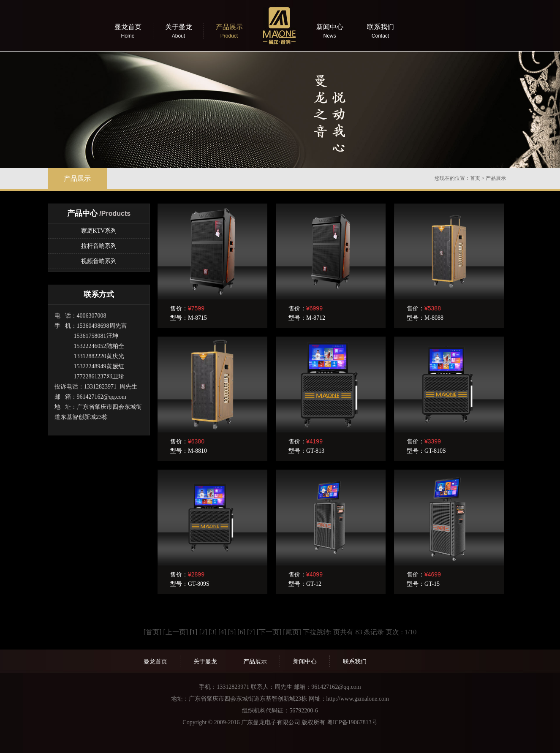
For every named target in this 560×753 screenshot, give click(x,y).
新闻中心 (305, 662)
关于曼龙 (205, 662)
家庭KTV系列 (99, 231)
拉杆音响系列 (99, 246)
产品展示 (496, 178)
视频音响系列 (99, 261)
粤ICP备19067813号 (352, 722)
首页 (475, 178)
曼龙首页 (155, 662)
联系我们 (355, 662)
